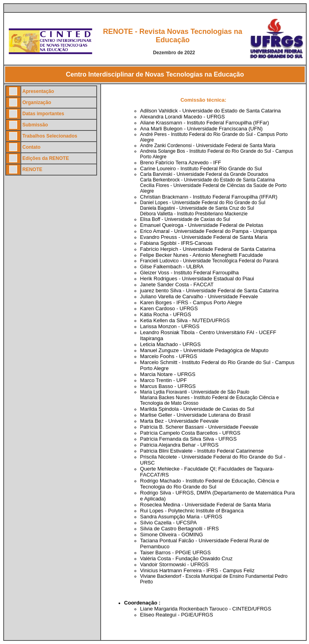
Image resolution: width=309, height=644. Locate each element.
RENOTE (32, 169)
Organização (37, 102)
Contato (31, 147)
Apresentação (38, 91)
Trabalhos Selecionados (50, 136)
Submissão (35, 125)
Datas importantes (43, 114)
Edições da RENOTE (46, 158)
